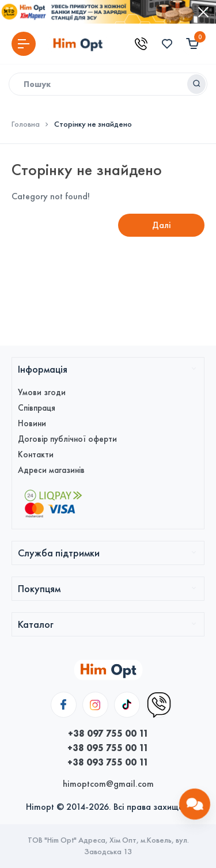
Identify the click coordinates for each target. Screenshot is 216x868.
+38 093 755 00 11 (108, 762)
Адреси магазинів (51, 470)
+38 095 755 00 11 (108, 748)
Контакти (36, 454)
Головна (26, 124)
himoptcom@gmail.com (108, 784)
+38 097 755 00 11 (108, 733)
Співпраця (37, 408)
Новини (32, 423)
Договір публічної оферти (67, 439)
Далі (162, 225)
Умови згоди (42, 392)
